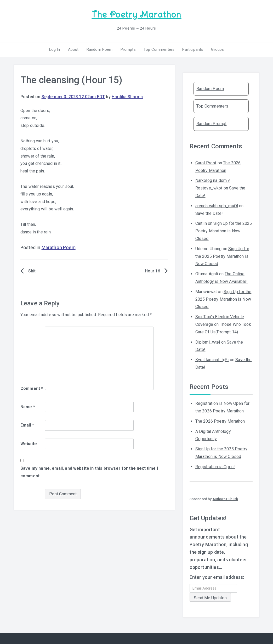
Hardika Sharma (127, 97)
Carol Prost (206, 163)
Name (28, 407)
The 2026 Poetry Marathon (220, 421)
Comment (32, 388)
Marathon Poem (59, 248)
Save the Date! (209, 213)
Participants (193, 49)
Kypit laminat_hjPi (212, 360)
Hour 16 (153, 271)
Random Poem (100, 49)
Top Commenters (159, 49)
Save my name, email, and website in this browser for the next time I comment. (89, 472)
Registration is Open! (215, 467)
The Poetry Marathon (136, 15)
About (73, 49)
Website (29, 444)
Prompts (128, 49)
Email (27, 425)
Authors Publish (225, 499)
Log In (55, 49)
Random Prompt (211, 124)
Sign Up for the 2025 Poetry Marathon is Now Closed (224, 231)
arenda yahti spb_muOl (217, 206)
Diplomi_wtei (208, 342)
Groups (217, 49)
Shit (32, 271)
